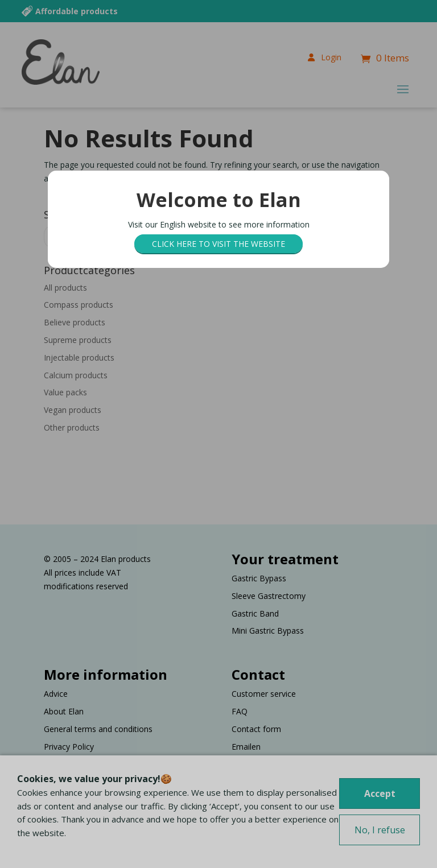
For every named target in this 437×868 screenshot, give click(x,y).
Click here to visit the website (218, 244)
